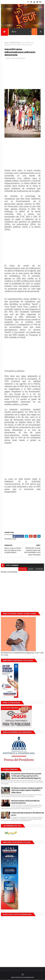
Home (7, 43)
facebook (39, 569)
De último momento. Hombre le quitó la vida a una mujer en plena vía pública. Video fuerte (27, 790)
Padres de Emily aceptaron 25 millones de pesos (28, 814)
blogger (23, 569)
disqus (31, 569)
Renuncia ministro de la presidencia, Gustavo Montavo (26, 802)
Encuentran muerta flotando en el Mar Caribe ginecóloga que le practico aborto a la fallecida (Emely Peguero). (26, 776)
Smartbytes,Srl (29, 977)
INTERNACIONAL (15, 43)
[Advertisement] (22, 75)
